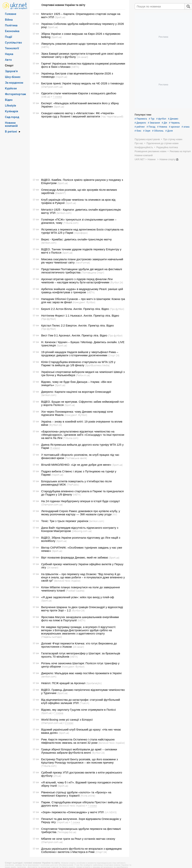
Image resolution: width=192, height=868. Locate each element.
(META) (45, 47)
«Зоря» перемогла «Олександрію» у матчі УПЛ (73, 812)
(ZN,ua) (57, 776)
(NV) (115, 514)
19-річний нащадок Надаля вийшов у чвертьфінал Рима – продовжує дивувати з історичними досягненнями (80, 354)
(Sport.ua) (60, 17)
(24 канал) (82, 57)
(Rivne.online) (88, 796)
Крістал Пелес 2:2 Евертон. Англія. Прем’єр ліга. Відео (78, 325)
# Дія (164, 123)
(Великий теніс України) (67, 581)
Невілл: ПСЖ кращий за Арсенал (63, 683)
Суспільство (13, 42)
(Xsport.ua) (61, 77)
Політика (11, 25)
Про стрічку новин (173, 139)
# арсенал (174, 127)
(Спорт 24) (114, 355)
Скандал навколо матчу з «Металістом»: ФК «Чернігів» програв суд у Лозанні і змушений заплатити (78, 115)
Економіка (12, 31)
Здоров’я (11, 71)
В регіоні (11, 131)
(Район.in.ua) (83, 375)
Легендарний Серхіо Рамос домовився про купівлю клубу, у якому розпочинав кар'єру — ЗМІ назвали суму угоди (81, 513)
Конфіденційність (144, 147)
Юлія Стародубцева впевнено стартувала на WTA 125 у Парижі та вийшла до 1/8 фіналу (78, 364)
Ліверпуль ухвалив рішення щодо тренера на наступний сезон (83, 44)
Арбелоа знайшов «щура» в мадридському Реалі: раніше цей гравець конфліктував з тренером (82, 291)
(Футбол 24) (117, 282)
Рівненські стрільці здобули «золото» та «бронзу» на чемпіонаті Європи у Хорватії (76, 794)
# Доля (169, 131)
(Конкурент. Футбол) (84, 302)
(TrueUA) (84, 703)
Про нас (139, 143)
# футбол (161, 119)
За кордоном (14, 82)
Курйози (11, 88)
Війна (9, 19)
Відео (9, 100)
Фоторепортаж (15, 94)
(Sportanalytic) (94, 683)
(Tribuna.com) (71, 223)
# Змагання (154, 123)
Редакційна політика (167, 147)
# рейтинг (140, 127)
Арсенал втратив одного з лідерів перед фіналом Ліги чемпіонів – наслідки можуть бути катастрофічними (77, 281)
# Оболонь (158, 131)
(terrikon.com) (64, 213)
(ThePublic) (73, 485)
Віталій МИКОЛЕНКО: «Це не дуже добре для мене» (76, 465)
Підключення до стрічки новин (163, 143)
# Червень (174, 123)
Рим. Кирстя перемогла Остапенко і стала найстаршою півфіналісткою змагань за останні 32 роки (78, 741)
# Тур (152, 119)
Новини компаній (11, 124)
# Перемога (141, 119)
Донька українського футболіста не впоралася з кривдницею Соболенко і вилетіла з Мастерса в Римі (82, 850)
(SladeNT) (60, 193)
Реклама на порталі (180, 151)
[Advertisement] (79, 148)
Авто (8, 60)
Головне (11, 14)
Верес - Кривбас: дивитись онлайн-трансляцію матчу (77, 239)
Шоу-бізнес (13, 77)
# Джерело (140, 123)
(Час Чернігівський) (112, 116)
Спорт (9, 65)
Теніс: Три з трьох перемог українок (65, 521)
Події (9, 37)
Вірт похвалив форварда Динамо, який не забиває (75, 557)
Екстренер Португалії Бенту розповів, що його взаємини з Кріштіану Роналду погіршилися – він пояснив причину (80, 761)
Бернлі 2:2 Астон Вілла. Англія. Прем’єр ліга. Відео (75, 309)
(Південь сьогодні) (52, 637)
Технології (12, 48)
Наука (9, 54)
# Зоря (147, 131)
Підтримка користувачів (147, 139)
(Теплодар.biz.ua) (67, 832)
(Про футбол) (117, 309)
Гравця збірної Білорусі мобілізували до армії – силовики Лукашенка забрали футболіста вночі (79, 751)
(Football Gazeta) (75, 591)
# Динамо (173, 119)
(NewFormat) (83, 263)
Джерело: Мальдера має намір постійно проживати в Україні (81, 673)
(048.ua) (46, 97)
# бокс (138, 131)
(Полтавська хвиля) (76, 458)
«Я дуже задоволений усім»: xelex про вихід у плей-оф (78, 597)
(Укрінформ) (81, 233)
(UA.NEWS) (111, 812)
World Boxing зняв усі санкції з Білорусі (67, 720)
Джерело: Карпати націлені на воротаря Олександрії (76, 392)
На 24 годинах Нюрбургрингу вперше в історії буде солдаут (81, 501)
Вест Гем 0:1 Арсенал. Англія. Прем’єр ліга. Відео (74, 335)
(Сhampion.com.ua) (52, 87)
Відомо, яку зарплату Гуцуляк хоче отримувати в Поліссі (79, 710)
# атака (186, 127)
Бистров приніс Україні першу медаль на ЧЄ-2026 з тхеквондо (83, 83)
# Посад (151, 127)
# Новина (162, 127)
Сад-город (12, 117)
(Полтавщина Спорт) (93, 272)
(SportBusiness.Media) (97, 365)
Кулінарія (12, 111)
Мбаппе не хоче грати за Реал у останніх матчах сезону (78, 839)
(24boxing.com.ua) (82, 531)
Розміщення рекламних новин (151, 151)
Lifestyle (11, 105)
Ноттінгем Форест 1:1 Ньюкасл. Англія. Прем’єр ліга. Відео (80, 316)
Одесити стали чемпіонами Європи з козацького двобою (79, 93)
